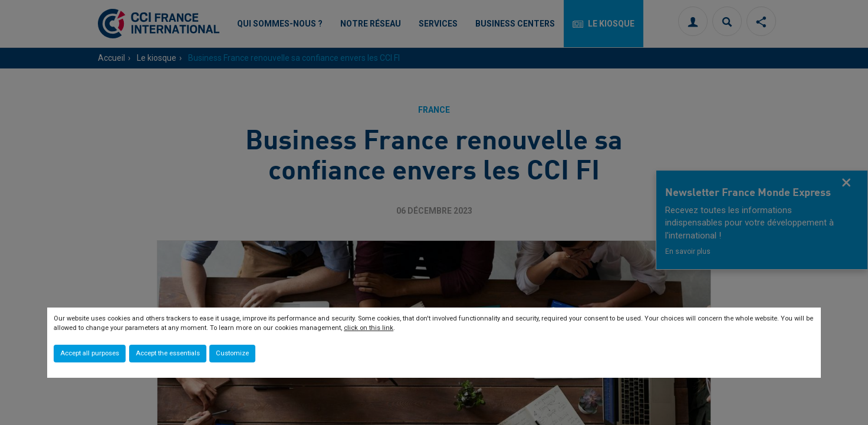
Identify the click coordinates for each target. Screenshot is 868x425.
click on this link (369, 328)
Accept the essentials (168, 353)
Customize (232, 353)
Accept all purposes (90, 353)
